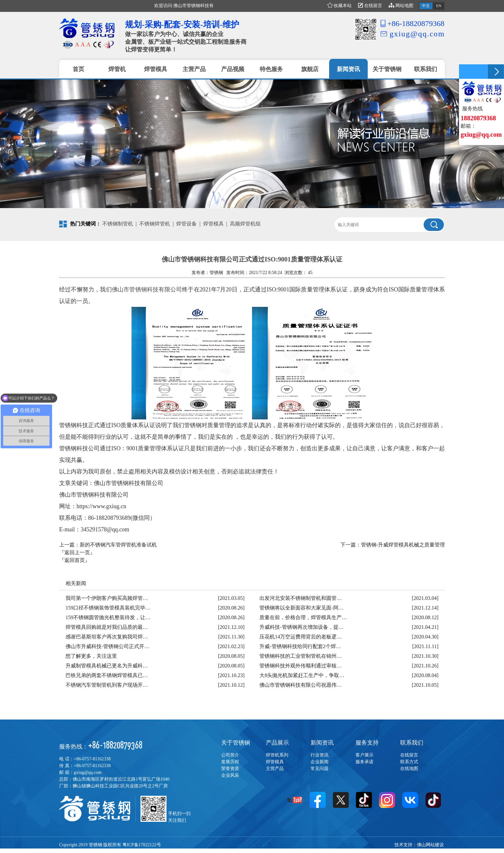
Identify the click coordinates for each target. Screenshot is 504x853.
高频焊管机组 (245, 224)
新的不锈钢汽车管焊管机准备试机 (118, 545)
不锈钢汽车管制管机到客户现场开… (107, 685)
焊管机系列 (277, 755)
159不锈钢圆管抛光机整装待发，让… (108, 617)
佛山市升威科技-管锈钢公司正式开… (108, 646)
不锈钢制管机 (118, 224)
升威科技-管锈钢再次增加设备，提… (301, 627)
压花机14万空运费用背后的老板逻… (301, 637)
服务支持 (367, 743)
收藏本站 (340, 6)
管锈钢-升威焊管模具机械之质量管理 (403, 545)
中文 (426, 6)
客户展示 (364, 755)
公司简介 (230, 755)
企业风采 (230, 775)
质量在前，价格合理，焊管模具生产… (303, 617)
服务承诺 (364, 762)
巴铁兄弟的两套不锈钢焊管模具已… (107, 675)
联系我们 (412, 743)
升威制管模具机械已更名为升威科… (107, 666)
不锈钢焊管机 (155, 224)
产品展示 (277, 743)
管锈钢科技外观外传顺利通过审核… (301, 666)
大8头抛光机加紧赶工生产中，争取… (302, 675)
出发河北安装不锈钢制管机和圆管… (301, 598)
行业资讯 (319, 755)
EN (439, 6)
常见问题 (319, 769)
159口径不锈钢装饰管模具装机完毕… (108, 608)
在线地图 (409, 769)
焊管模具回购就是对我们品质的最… (107, 627)
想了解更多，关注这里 (91, 656)
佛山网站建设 (430, 845)
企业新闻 (319, 762)
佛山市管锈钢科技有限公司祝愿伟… (301, 685)
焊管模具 (213, 224)
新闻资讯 (322, 743)
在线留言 (370, 6)
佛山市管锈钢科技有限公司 (147, 289)
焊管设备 (186, 224)
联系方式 (409, 762)
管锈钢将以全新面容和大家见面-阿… (301, 608)
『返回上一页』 (77, 552)
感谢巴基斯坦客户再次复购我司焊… (107, 637)
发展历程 (230, 762)
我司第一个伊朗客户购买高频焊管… (107, 598)
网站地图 (401, 6)
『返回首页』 (75, 560)
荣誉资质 (230, 769)
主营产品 (275, 769)
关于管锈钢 (236, 743)
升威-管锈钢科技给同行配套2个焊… (300, 646)
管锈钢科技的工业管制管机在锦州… (301, 656)
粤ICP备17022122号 (142, 845)
